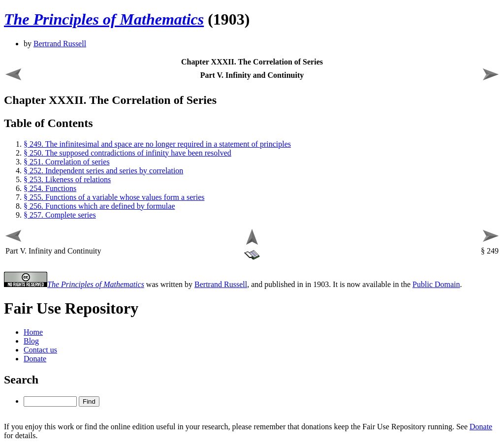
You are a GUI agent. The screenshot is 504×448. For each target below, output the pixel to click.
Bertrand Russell (60, 44)
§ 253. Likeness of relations (67, 179)
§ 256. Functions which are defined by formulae (99, 206)
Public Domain (436, 284)
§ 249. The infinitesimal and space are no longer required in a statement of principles (157, 144)
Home (33, 332)
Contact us (40, 350)
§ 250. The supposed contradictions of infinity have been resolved (127, 153)
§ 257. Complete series (60, 215)
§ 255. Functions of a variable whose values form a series (114, 197)
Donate (35, 359)
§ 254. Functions (50, 188)
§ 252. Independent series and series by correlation (103, 171)
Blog (31, 341)
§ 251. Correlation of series (67, 162)
